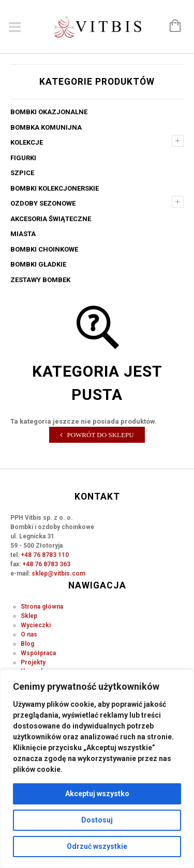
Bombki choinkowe (44, 249)
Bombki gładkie (38, 264)
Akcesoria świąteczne (51, 219)
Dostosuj (97, 820)
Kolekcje (27, 142)
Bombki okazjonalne (49, 112)
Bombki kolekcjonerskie (55, 188)
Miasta (23, 234)
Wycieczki (36, 625)
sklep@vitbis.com (58, 574)
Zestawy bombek (40, 280)
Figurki (23, 158)
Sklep (29, 616)
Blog (27, 644)
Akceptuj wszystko (97, 794)
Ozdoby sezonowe (43, 203)
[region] (97, 769)
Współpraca (38, 653)
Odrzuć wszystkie (97, 846)
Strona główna (42, 607)
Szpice (22, 173)
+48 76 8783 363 (46, 564)
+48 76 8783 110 (45, 555)
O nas (29, 634)
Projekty (33, 662)
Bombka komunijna (46, 127)
